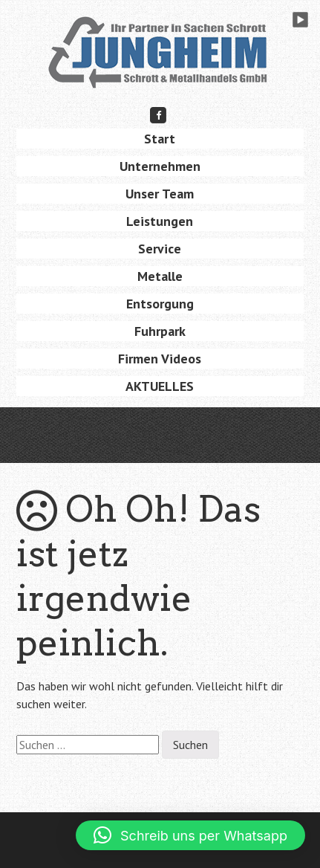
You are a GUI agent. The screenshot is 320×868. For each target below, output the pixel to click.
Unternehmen (160, 166)
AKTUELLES (160, 386)
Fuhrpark (160, 331)
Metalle (160, 276)
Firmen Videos (160, 359)
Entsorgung (160, 304)
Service (160, 249)
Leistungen (160, 221)
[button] (190, 835)
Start (160, 139)
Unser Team (160, 194)
